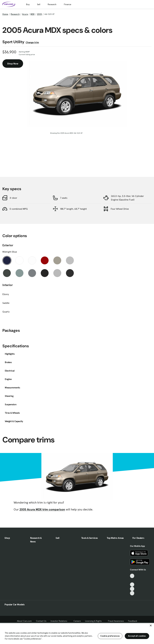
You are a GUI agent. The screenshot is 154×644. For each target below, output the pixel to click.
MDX (32, 14)
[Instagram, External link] (132, 589)
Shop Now (13, 64)
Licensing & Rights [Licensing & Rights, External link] (94, 621)
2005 (39, 14)
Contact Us (41, 621)
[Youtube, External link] (132, 585)
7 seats (64, 198)
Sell (39, 4)
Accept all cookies (137, 636)
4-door (13, 198)
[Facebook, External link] (132, 580)
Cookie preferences (110, 636)
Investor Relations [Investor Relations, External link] (60, 621)
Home (5, 14)
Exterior (8, 245)
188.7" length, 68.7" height (73, 209)
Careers (77, 621)
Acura (25, 14)
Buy (28, 4)
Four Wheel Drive (120, 209)
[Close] (151, 625)
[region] (77, 633)
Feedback (133, 621)
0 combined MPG (19, 209)
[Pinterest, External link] (132, 593)
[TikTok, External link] (132, 576)
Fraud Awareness (116, 621)
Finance (68, 4)
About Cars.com (24, 621)
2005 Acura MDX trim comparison (42, 509)
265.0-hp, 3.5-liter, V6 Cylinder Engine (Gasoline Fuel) (127, 198)
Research (52, 4)
